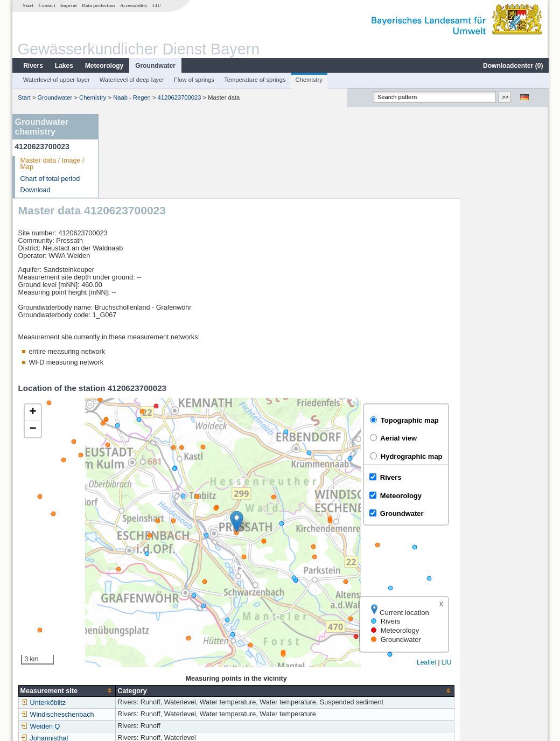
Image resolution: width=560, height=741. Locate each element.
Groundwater (155, 66)
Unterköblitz (132, 618)
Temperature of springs (254, 80)
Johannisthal (133, 654)
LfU (156, 5)
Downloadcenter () (512, 66)
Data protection (98, 5)
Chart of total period (50, 179)
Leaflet (515, 578)
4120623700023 (179, 97)
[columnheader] (155, 607)
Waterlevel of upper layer (56, 80)
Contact (46, 5)
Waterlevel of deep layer (131, 80)
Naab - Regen (131, 97)
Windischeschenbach (146, 630)
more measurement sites (157, 666)
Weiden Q (129, 642)
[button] (325, 437)
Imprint (68, 5)
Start (27, 5)
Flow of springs (194, 80)
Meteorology (104, 66)
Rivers (33, 66)
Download (35, 190)
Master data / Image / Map (52, 164)
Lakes (64, 66)
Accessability (133, 5)
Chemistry (309, 80)
